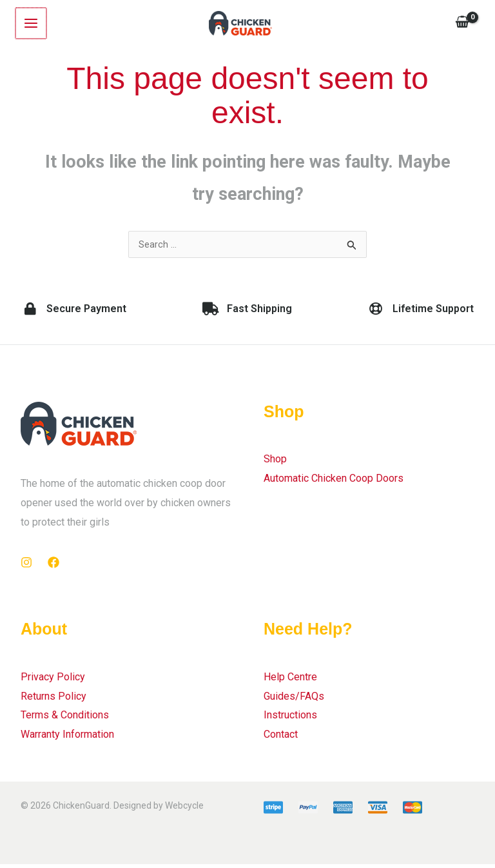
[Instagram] (26, 566)
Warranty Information (67, 738)
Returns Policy (53, 699)
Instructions (290, 719)
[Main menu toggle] (30, 24)
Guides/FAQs (294, 699)
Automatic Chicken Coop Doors (334, 482)
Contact (281, 738)
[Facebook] (53, 566)
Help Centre (290, 681)
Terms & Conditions (65, 719)
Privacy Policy (53, 681)
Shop (275, 463)
